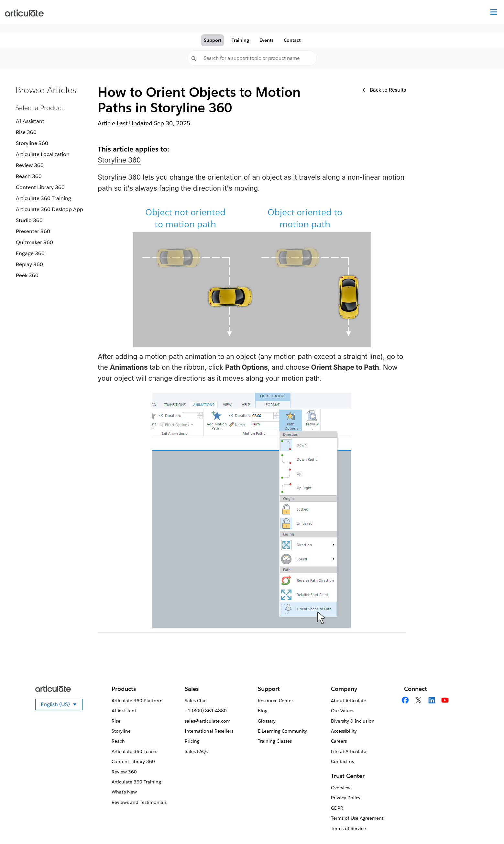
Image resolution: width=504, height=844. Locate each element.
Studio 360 (29, 220)
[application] (486, 826)
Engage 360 (30, 253)
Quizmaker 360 (34, 242)
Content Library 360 (40, 187)
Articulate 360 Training (44, 198)
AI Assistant (30, 121)
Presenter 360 (33, 231)
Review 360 (30, 165)
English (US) (62, 705)
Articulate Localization (43, 154)
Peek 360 (27, 275)
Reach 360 (29, 176)
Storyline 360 (32, 143)
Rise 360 (26, 132)
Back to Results (384, 90)
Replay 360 (29, 264)
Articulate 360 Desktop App (49, 209)
